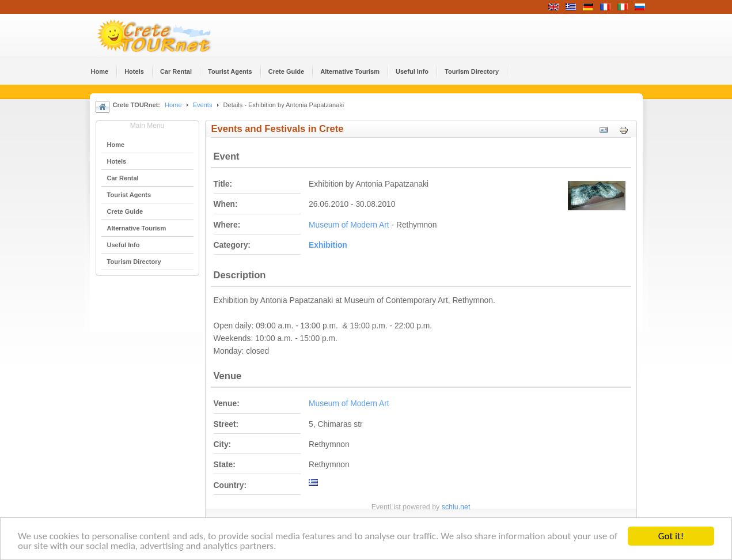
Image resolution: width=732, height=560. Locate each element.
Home (173, 105)
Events (203, 105)
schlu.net (456, 507)
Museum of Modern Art (349, 225)
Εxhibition (328, 245)
